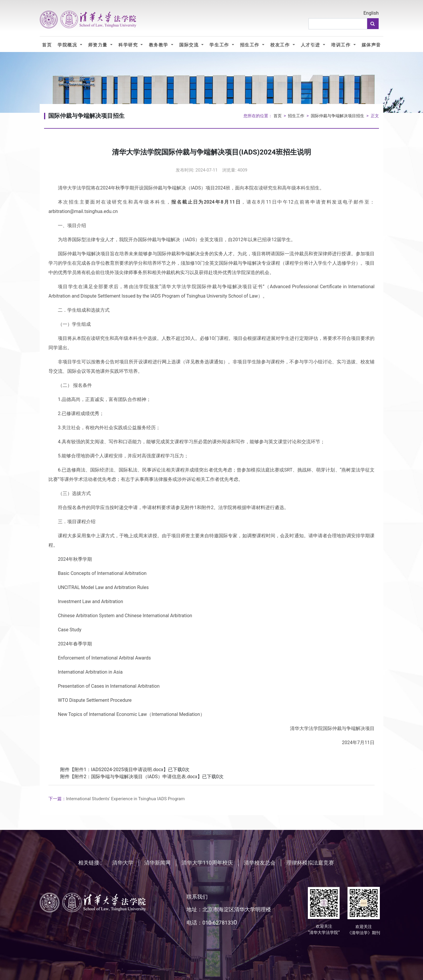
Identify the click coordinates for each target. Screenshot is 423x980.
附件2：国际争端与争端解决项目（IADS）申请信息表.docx (136, 777)
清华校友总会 (260, 863)
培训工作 (341, 45)
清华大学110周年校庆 (207, 863)
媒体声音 (371, 45)
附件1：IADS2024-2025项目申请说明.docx (119, 770)
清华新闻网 (157, 863)
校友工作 (281, 45)
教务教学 (159, 45)
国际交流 (190, 45)
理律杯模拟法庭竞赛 (310, 863)
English (371, 13)
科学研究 (129, 45)
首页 (47, 45)
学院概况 (68, 45)
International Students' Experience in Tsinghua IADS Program (117, 799)
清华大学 (123, 863)
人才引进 (311, 45)
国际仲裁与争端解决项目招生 (338, 116)
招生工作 (250, 45)
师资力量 (99, 45)
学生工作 (220, 45)
